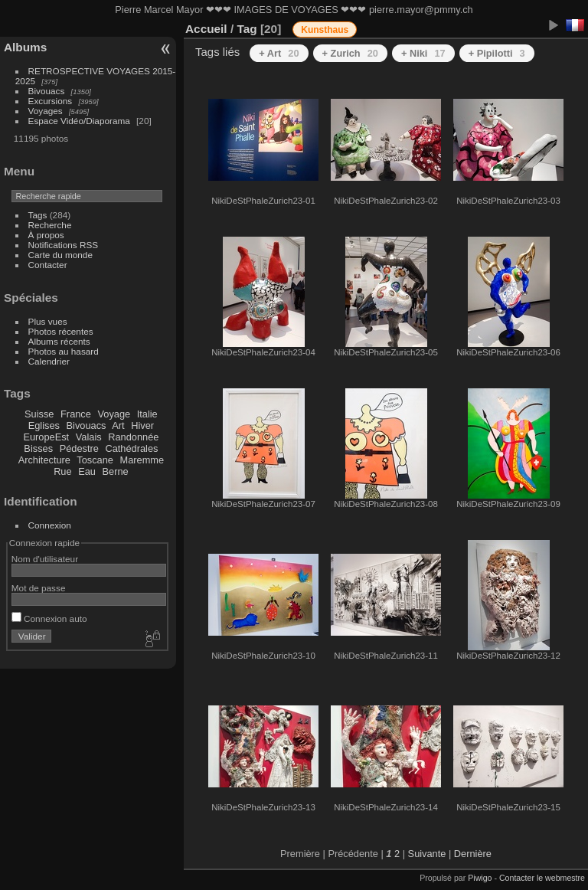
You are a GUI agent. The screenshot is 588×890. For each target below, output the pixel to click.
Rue (62, 471)
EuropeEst (46, 437)
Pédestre (79, 448)
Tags (38, 215)
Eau (87, 471)
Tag (247, 29)
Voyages (46, 111)
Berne (116, 471)
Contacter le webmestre (542, 878)
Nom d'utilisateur (45, 559)
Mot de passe (39, 588)
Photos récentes (61, 331)
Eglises (44, 425)
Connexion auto (49, 618)
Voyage (114, 414)
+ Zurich (350, 53)
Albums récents (59, 341)
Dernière (473, 854)
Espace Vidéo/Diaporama (79, 121)
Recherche (50, 225)
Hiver (142, 425)
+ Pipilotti (497, 53)
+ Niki (423, 53)
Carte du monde (60, 255)
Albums (25, 47)
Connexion (50, 525)
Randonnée (133, 437)
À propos (46, 235)
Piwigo (480, 878)
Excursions (51, 101)
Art (118, 425)
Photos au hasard (64, 351)
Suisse (39, 414)
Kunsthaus (325, 30)
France (76, 414)
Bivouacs (47, 91)
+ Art (279, 53)
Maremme (142, 460)
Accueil (206, 29)
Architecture (44, 460)
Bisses (38, 448)
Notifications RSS (64, 245)
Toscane (95, 460)
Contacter (48, 265)
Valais (89, 437)
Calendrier (49, 361)
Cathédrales (131, 448)
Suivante (427, 854)
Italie (147, 414)
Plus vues (48, 321)
